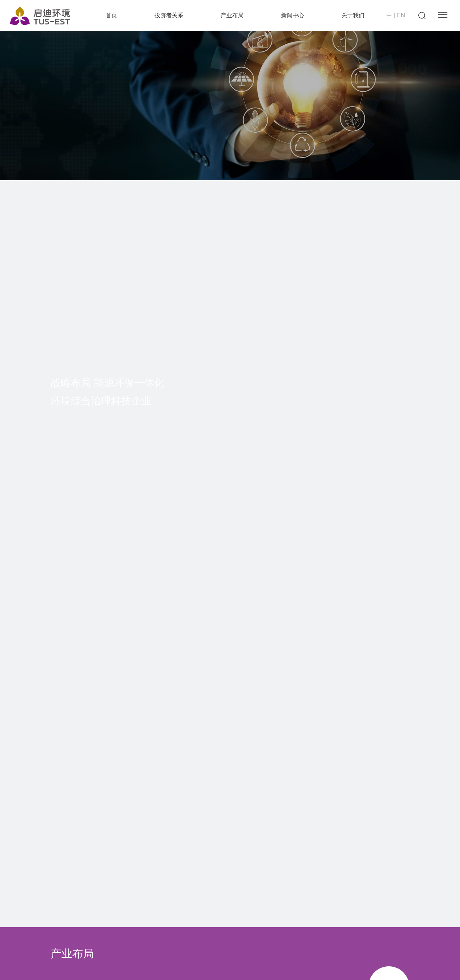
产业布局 (232, 15)
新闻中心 (293, 15)
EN (401, 15)
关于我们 (353, 15)
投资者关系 (169, 15)
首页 (111, 15)
